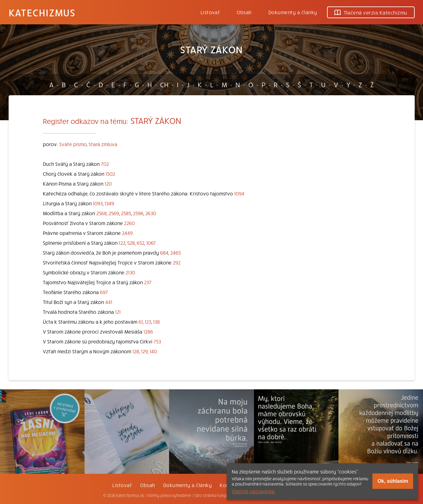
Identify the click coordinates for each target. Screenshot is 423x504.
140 (153, 351)
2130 (130, 272)
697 (104, 292)
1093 (98, 203)
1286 (148, 331)
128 (136, 351)
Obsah (244, 12)
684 (164, 252)
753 (157, 341)
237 (148, 282)
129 (144, 351)
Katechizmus (42, 12)
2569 (114, 213)
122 (122, 243)
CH (164, 84)
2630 (151, 213)
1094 (239, 193)
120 (108, 183)
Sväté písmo (73, 144)
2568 (102, 213)
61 (141, 322)
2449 (127, 233)
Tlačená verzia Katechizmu (371, 12)
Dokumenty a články (293, 12)
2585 (126, 213)
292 (177, 262)
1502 (110, 174)
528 (131, 243)
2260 (129, 223)
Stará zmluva (103, 144)
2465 (176, 252)
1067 (151, 243)
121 (118, 312)
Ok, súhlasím (393, 481)
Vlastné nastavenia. (254, 491)
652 (141, 243)
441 (109, 302)
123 (148, 322)
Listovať (210, 12)
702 (105, 164)
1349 (109, 203)
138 (156, 322)
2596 (138, 213)
